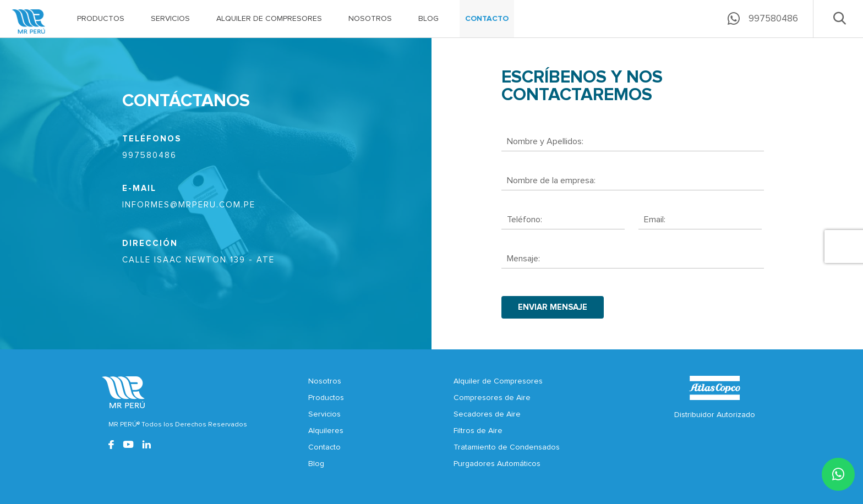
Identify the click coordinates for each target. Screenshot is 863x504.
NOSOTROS (370, 19)
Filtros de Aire (478, 431)
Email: (655, 220)
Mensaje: (523, 259)
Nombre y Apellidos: (545, 141)
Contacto (324, 447)
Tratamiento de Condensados (507, 447)
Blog (316, 464)
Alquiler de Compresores (498, 381)
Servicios (324, 414)
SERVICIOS (170, 19)
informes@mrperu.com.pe (189, 205)
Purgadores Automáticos (497, 464)
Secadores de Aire (487, 414)
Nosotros (325, 381)
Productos (326, 398)
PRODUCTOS (101, 19)
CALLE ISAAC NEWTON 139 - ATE (198, 260)
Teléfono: (525, 220)
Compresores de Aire (492, 398)
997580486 (149, 155)
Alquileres (326, 431)
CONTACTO (487, 19)
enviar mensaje (553, 307)
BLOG (428, 19)
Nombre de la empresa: (551, 180)
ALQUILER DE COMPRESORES (269, 19)
